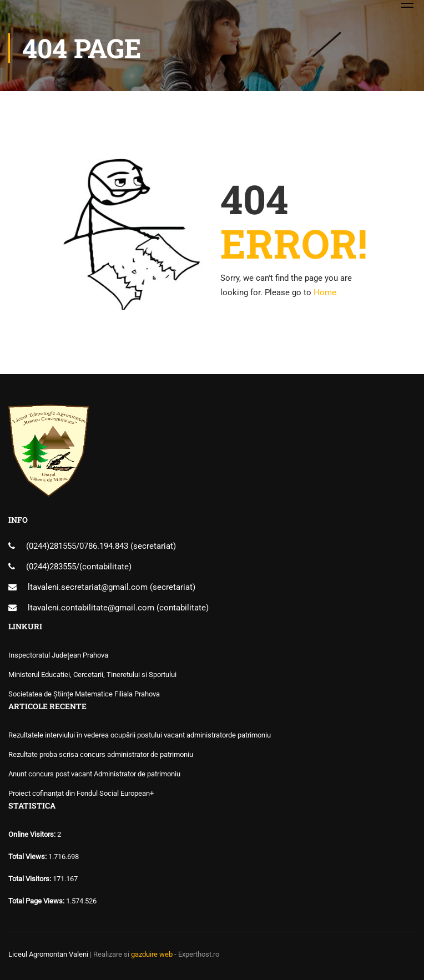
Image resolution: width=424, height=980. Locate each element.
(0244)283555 (51, 567)
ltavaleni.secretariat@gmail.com (88, 587)
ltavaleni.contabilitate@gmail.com (91, 608)
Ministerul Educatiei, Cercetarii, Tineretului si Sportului (92, 675)
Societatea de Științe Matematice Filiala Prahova (84, 694)
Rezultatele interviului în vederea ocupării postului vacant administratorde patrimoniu (140, 735)
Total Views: (28, 857)
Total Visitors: (31, 879)
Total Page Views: (37, 901)
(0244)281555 (51, 546)
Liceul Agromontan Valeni (48, 954)
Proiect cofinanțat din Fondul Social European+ (81, 793)
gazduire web (152, 954)
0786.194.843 (105, 546)
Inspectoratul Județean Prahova (58, 655)
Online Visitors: (33, 834)
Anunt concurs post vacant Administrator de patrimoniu (94, 774)
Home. (326, 292)
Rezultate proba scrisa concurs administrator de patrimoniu (101, 754)
